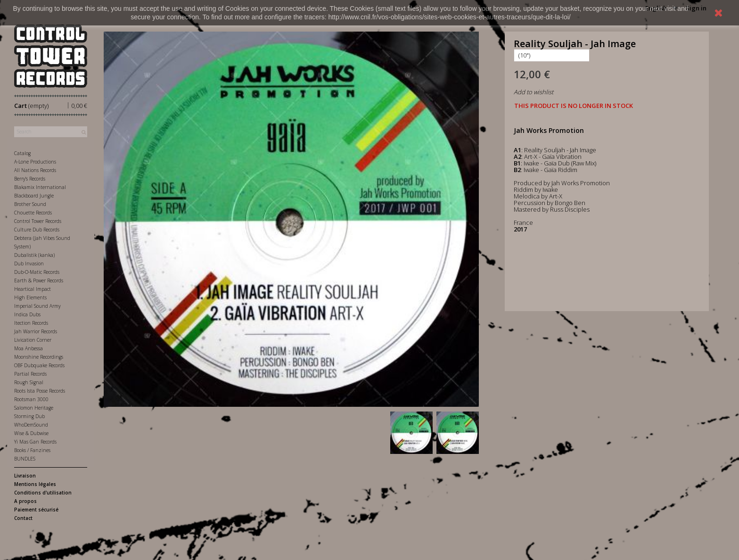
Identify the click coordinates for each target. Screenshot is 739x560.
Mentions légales (35, 484)
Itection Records (31, 323)
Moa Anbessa (29, 348)
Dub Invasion (29, 264)
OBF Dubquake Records (39, 365)
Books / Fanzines (32, 450)
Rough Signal (29, 382)
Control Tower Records (38, 221)
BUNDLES (25, 459)
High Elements (30, 297)
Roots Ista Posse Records (40, 391)
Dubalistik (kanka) (34, 255)
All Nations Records (35, 170)
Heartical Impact (33, 289)
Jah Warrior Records (36, 331)
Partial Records (30, 374)
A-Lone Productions (35, 162)
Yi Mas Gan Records (35, 442)
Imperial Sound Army (37, 306)
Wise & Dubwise (31, 433)
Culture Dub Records (37, 230)
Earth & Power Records (39, 280)
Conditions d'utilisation (43, 493)
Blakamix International (40, 187)
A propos (25, 501)
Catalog (22, 153)
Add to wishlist (534, 92)
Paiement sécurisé (36, 510)
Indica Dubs (27, 314)
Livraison (25, 476)
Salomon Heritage (34, 408)
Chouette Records (33, 213)
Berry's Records (30, 179)
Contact (23, 518)
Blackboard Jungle (34, 196)
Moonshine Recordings (39, 357)
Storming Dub (29, 416)
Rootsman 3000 (31, 399)
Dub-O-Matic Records (37, 272)
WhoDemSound (31, 425)
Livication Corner (33, 340)
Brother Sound (30, 204)
